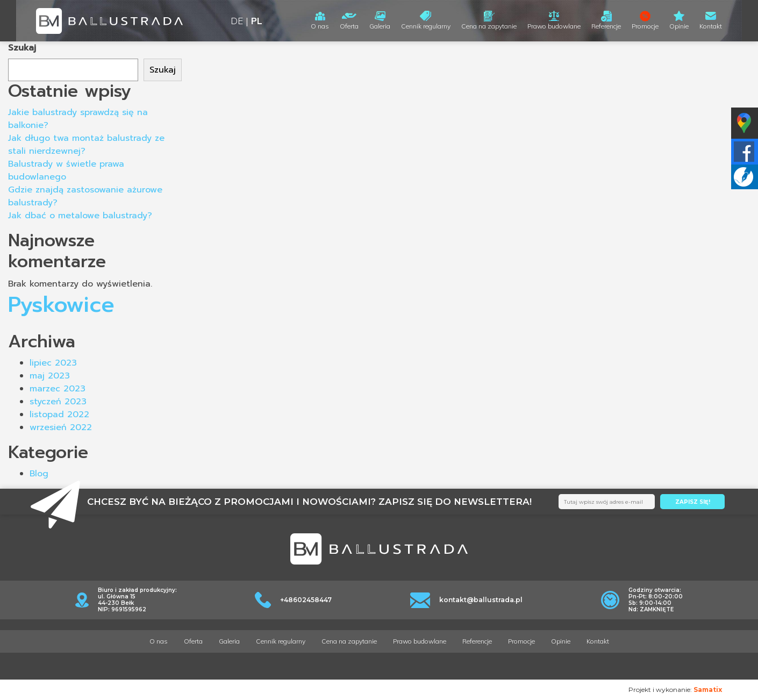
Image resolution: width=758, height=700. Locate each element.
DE (237, 21)
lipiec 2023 (53, 363)
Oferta (349, 26)
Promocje (645, 26)
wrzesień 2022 (61, 427)
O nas (320, 26)
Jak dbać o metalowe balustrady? (80, 216)
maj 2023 (50, 376)
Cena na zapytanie (489, 26)
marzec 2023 (58, 389)
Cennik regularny (426, 26)
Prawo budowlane (554, 26)
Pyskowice (61, 305)
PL (257, 21)
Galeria (380, 26)
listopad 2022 (59, 415)
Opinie (679, 26)
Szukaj (22, 48)
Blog (39, 474)
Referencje (606, 26)
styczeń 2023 (58, 402)
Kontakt (711, 26)
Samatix (708, 690)
